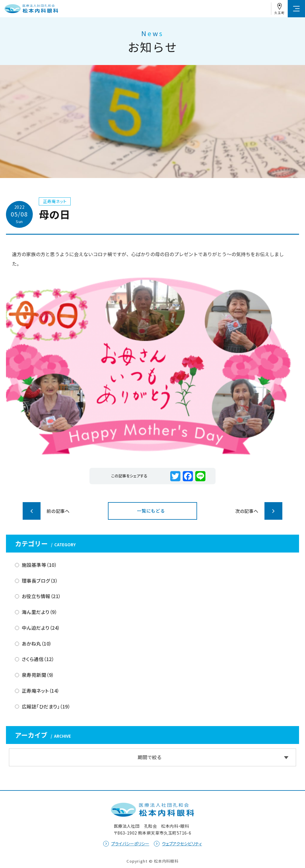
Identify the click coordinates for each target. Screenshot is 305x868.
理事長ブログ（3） (40, 581)
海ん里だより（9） (40, 612)
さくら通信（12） (38, 659)
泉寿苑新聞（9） (38, 675)
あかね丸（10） (37, 643)
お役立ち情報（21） (41, 596)
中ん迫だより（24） (41, 628)
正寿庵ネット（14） (41, 691)
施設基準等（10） (39, 565)
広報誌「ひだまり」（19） (46, 706)
